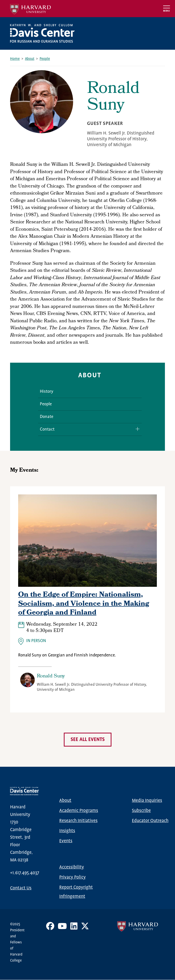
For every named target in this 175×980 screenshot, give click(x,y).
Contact (47, 429)
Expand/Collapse (136, 429)
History (47, 392)
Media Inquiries (147, 801)
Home (15, 59)
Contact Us (21, 888)
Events (66, 841)
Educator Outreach (150, 821)
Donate (47, 417)
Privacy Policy (72, 877)
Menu (167, 11)
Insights (67, 831)
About (30, 59)
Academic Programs (79, 811)
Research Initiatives (78, 821)
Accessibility (72, 867)
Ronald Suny (51, 676)
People (45, 59)
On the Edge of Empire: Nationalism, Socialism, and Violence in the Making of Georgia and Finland (84, 604)
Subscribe (141, 811)
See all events (88, 740)
